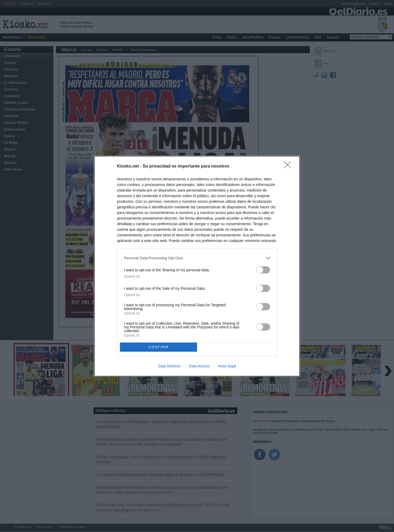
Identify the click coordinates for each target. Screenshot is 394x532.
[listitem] (197, 258)
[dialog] (197, 266)
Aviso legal (227, 366)
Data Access (199, 366)
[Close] (289, 166)
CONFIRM (158, 347)
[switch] (263, 270)
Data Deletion (169, 366)
